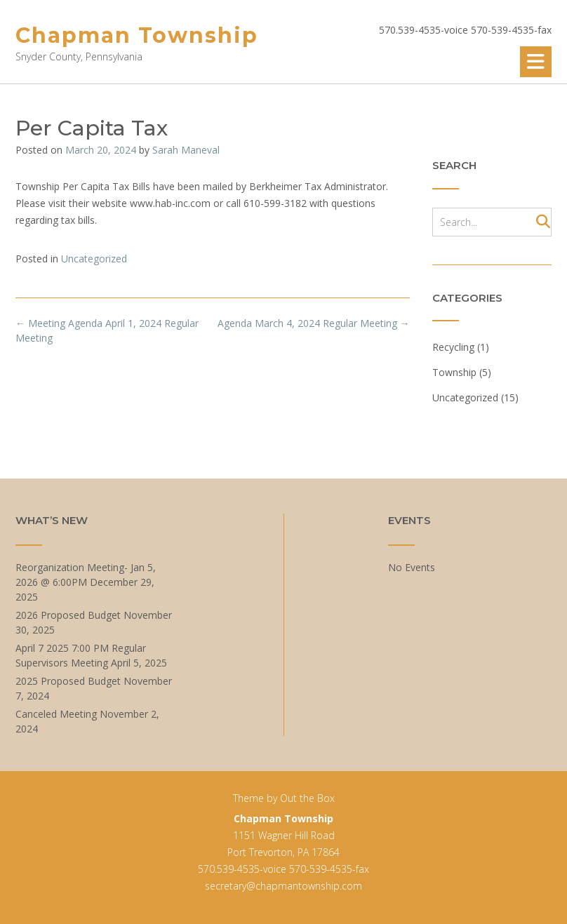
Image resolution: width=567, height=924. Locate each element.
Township (454, 372)
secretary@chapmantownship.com (283, 886)
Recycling (453, 347)
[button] (536, 62)
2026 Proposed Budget (68, 615)
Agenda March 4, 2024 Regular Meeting (314, 323)
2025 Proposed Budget (68, 681)
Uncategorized (94, 259)
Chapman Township (137, 35)
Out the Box (307, 798)
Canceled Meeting (56, 714)
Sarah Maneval (186, 150)
